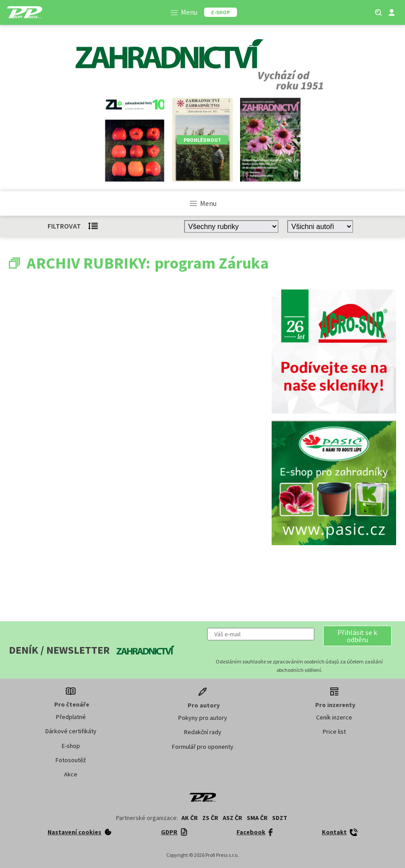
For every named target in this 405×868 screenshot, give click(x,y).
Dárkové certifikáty (71, 731)
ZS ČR (210, 818)
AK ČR (190, 818)
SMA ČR (257, 818)
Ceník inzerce (334, 717)
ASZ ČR (233, 818)
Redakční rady (203, 732)
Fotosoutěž (71, 760)
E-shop (71, 746)
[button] (357, 636)
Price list (334, 731)
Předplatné (71, 717)
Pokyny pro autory (203, 718)
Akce (71, 774)
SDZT (280, 818)
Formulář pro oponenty (203, 747)
